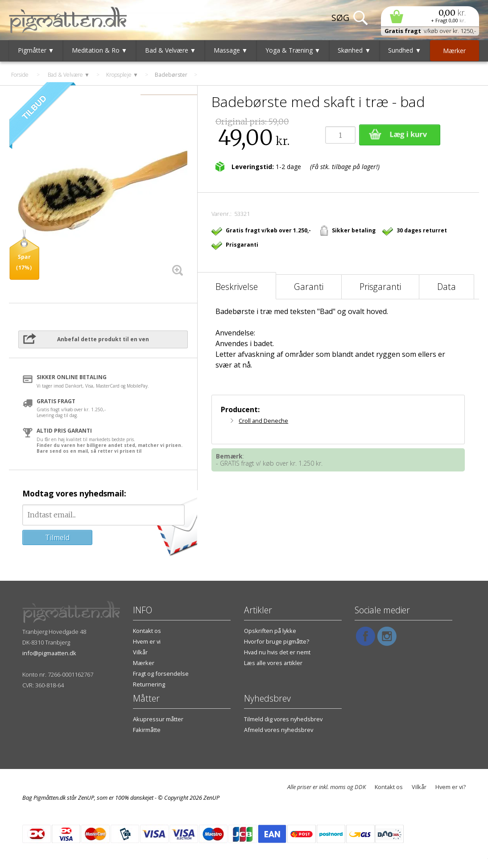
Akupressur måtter (158, 719)
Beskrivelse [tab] (237, 287)
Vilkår (140, 652)
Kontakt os (147, 631)
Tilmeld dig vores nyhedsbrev (283, 719)
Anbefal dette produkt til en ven (103, 339)
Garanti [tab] (309, 287)
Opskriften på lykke (270, 631)
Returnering (149, 684)
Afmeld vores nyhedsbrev (279, 730)
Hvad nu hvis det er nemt (277, 652)
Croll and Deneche (263, 421)
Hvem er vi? (451, 787)
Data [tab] (447, 287)
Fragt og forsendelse (161, 674)
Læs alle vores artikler (273, 663)
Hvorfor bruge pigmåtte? (277, 641)
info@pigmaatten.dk (49, 653)
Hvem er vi (147, 641)
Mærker (144, 663)
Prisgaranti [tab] (380, 287)
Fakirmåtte (147, 730)
